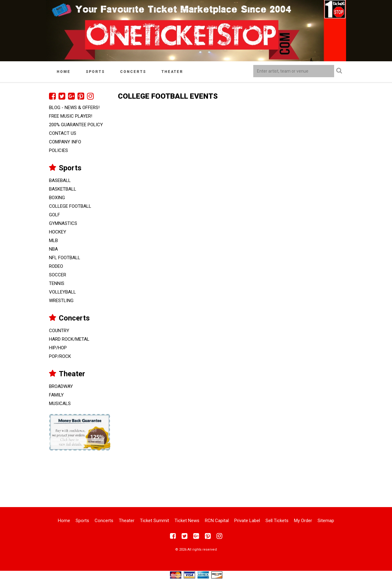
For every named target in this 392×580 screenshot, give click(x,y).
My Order (303, 521)
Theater (172, 72)
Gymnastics (63, 223)
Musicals (60, 404)
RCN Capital (217, 521)
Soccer (58, 275)
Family (56, 395)
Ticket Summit (155, 521)
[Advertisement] (196, 475)
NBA (53, 249)
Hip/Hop (58, 348)
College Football (70, 206)
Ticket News (187, 521)
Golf (55, 215)
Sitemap (326, 521)
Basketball (63, 189)
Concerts (133, 72)
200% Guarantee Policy (76, 125)
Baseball (60, 180)
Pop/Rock (60, 356)
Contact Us (63, 133)
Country (59, 331)
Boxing (57, 198)
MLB (53, 241)
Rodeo (56, 266)
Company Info (65, 142)
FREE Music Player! (71, 116)
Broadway (61, 386)
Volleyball (62, 292)
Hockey (58, 232)
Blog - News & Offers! (74, 108)
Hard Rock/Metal (69, 339)
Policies (58, 150)
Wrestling (61, 301)
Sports (95, 72)
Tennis (57, 283)
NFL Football (65, 258)
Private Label (247, 521)
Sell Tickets (277, 521)
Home (64, 72)
